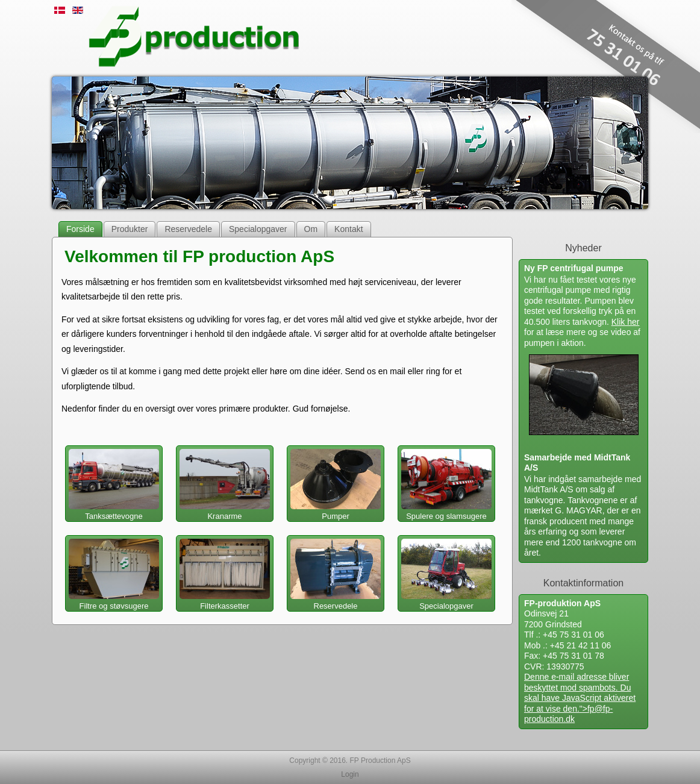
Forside (80, 229)
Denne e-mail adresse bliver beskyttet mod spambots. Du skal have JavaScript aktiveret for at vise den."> (580, 698)
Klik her (626, 322)
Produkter (130, 229)
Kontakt (348, 229)
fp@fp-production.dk (568, 714)
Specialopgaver (258, 229)
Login (350, 774)
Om (311, 229)
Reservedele (188, 229)
